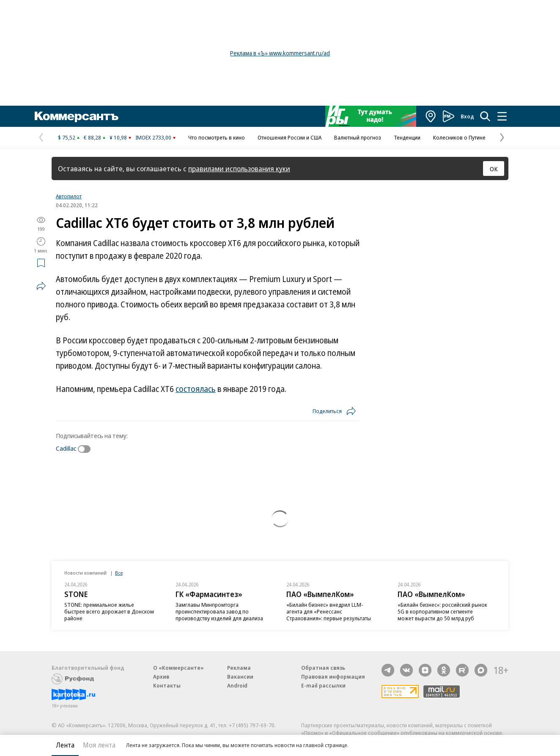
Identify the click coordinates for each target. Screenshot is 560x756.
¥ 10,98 (118, 137)
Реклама (239, 668)
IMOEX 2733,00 (153, 137)
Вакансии (240, 677)
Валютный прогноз (358, 137)
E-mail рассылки (323, 685)
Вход (467, 116)
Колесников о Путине (459, 137)
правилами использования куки (239, 168)
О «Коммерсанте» (178, 668)
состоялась (196, 389)
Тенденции (407, 137)
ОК (494, 169)
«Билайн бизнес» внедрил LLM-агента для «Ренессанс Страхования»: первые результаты (329, 611)
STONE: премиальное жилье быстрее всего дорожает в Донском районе (109, 611)
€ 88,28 (92, 137)
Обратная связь (323, 668)
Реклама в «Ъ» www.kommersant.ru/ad (280, 53)
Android (237, 685)
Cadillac (66, 448)
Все (119, 573)
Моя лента (99, 745)
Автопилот (69, 196)
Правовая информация (333, 677)
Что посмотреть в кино (217, 137)
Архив (161, 677)
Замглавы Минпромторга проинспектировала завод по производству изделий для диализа (219, 611)
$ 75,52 (67, 137)
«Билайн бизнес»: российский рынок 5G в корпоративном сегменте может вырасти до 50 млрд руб (442, 611)
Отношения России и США (290, 137)
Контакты (167, 685)
